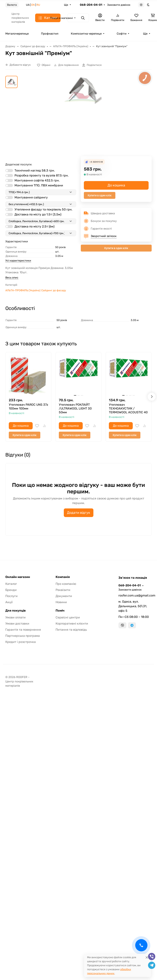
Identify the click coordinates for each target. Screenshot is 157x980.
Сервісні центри (68, 617)
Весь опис (12, 278)
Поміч (60, 611)
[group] (83, 116)
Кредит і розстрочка (21, 642)
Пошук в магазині (61, 18)
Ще (66, 5)
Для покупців (16, 611)
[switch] (9, 171)
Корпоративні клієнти (72, 624)
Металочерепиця (17, 34)
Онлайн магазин (18, 577)
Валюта (12, 5)
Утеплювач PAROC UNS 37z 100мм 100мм (28, 407)
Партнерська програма (23, 636)
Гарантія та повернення (23, 630)
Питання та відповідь (71, 630)
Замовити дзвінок (119, 5)
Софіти (122, 34)
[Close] (147, 957)
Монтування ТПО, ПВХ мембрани (39, 185)
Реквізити (63, 590)
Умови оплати (15, 617)
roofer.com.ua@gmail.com (135, 595)
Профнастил (50, 34)
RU (38, 5)
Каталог (11, 584)
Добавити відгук (20, 65)
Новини (61, 602)
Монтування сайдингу (31, 197)
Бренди (11, 590)
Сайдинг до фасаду (54, 290)
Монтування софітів (37, 180)
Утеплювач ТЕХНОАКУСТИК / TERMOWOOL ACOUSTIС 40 (128, 408)
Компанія (63, 577)
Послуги (11, 596)
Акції (9, 602)
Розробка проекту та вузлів (42, 175)
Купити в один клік (100, 195)
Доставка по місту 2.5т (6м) (34, 226)
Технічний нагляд (35, 170)
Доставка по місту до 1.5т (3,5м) (38, 214)
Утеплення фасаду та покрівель (43, 209)
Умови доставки (17, 624)
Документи (64, 596)
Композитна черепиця (86, 34)
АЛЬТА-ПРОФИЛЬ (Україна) (23, 290)
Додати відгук (79, 513)
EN (33, 5)
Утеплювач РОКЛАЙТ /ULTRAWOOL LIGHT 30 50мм (75, 408)
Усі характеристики (18, 261)
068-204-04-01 (91, 5)
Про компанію (66, 584)
